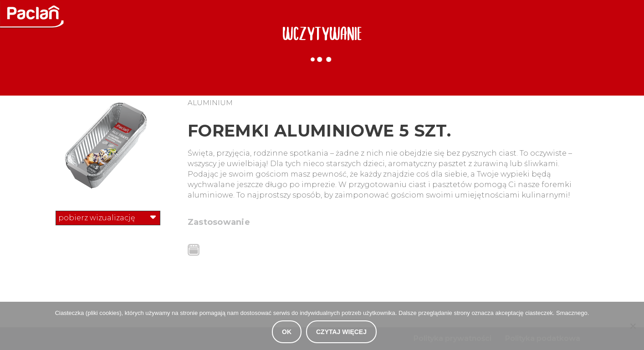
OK (287, 332)
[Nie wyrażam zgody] (633, 326)
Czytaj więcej (341, 332)
